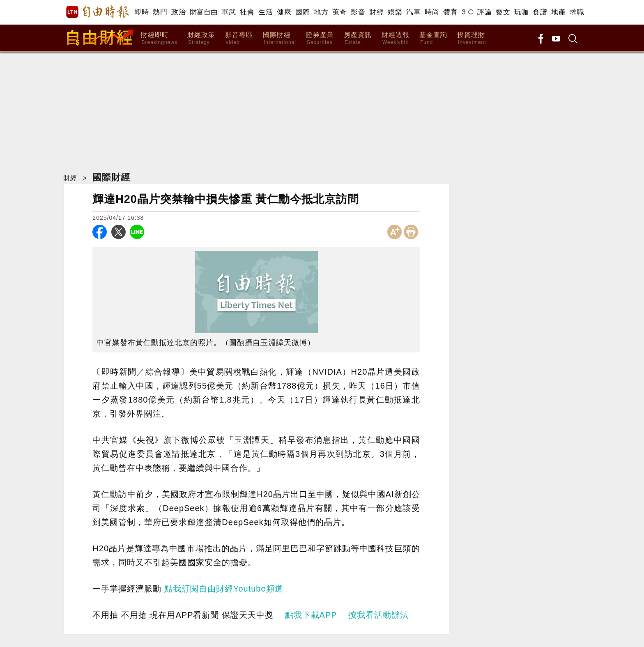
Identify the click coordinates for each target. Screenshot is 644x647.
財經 (376, 12)
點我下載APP (311, 615)
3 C (467, 12)
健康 (284, 12)
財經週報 (396, 38)
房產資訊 (358, 38)
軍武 (229, 12)
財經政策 (201, 38)
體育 (450, 12)
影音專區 (239, 38)
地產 (558, 12)
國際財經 (279, 38)
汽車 (413, 12)
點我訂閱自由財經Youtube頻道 (224, 589)
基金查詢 (433, 38)
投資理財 (472, 38)
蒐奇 (339, 12)
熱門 (160, 12)
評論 (484, 12)
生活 (266, 12)
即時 (141, 12)
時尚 (432, 12)
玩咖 (521, 12)
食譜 (540, 12)
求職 (577, 12)
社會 (247, 12)
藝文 (503, 12)
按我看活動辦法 (378, 615)
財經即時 (159, 38)
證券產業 (320, 38)
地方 (321, 12)
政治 (178, 12)
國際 (302, 12)
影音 (358, 12)
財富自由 (204, 12)
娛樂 (395, 12)
